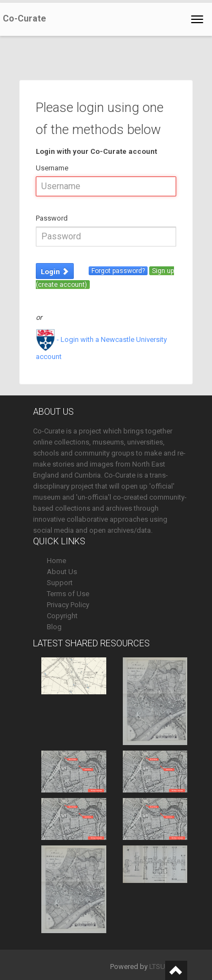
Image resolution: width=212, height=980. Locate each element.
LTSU (157, 966)
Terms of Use (68, 594)
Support (60, 583)
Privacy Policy (68, 605)
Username (52, 168)
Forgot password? (118, 271)
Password (52, 218)
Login (55, 272)
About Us (62, 572)
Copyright (62, 616)
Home (56, 561)
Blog (54, 627)
